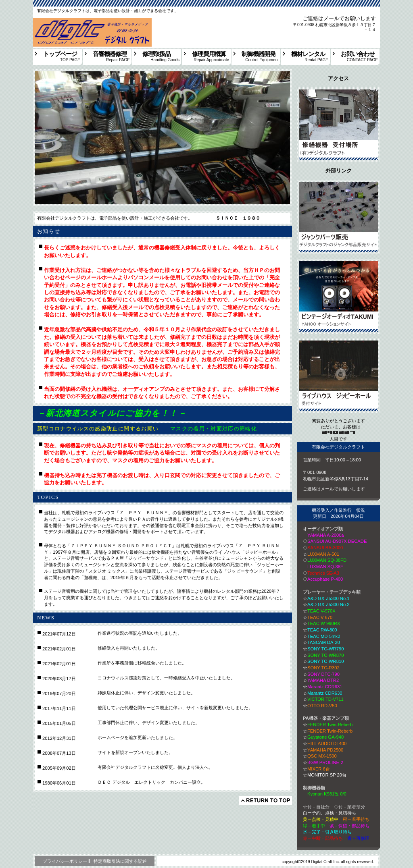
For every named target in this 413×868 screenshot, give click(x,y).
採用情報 (338, 376)
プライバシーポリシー (65, 861)
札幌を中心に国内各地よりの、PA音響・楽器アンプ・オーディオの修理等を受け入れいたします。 (89, 22)
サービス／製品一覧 (338, 217)
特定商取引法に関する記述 (120, 861)
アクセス (338, 125)
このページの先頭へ (265, 800)
